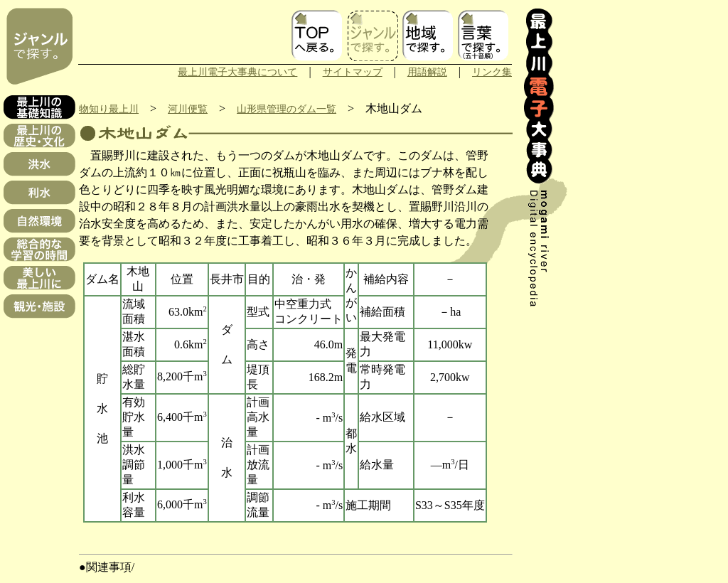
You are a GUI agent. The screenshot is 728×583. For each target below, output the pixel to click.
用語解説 (427, 72)
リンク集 (492, 72)
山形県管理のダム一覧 (287, 109)
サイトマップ (353, 72)
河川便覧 (188, 109)
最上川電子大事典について (237, 72)
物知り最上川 (109, 109)
